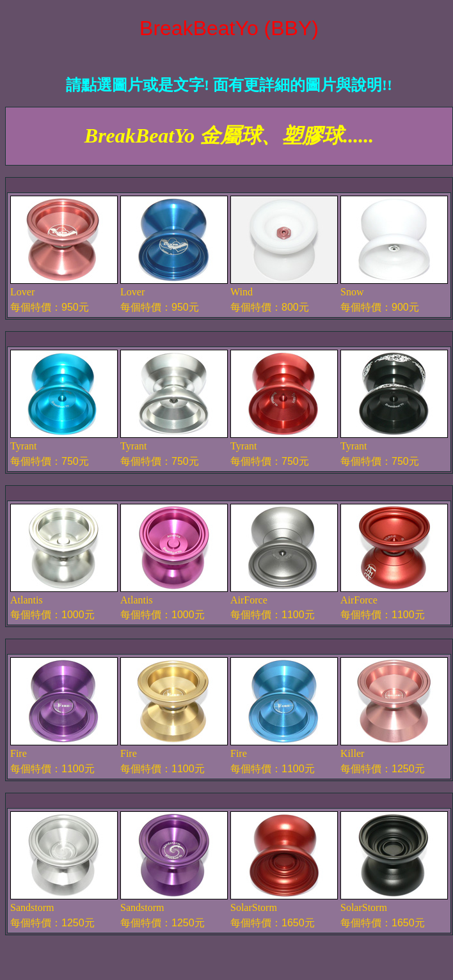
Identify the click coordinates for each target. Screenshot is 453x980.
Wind (242, 292)
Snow (352, 292)
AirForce (249, 600)
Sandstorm (32, 907)
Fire (19, 753)
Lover (22, 292)
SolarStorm (254, 907)
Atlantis (27, 600)
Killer (352, 753)
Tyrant (24, 446)
